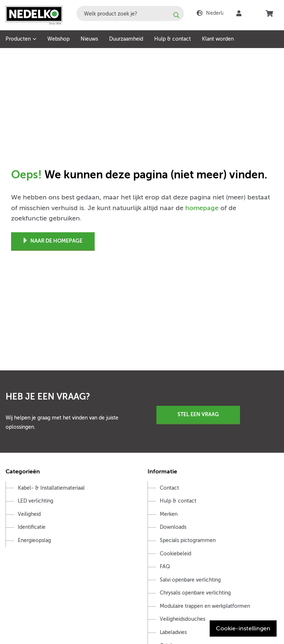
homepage (202, 208)
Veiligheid (29, 514)
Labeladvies (173, 632)
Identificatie (32, 527)
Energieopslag (34, 540)
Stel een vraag (198, 414)
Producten (18, 39)
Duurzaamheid (126, 39)
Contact (169, 488)
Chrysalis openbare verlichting (195, 593)
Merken (169, 514)
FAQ (165, 567)
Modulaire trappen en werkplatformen (205, 606)
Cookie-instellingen (243, 628)
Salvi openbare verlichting (190, 580)
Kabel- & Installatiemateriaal (51, 488)
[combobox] (130, 13)
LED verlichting (35, 501)
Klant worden (218, 39)
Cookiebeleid (175, 554)
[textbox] (130, 13)
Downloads (173, 527)
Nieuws (89, 39)
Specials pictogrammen (188, 540)
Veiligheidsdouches (182, 619)
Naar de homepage (53, 241)
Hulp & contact (173, 39)
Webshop (58, 39)
